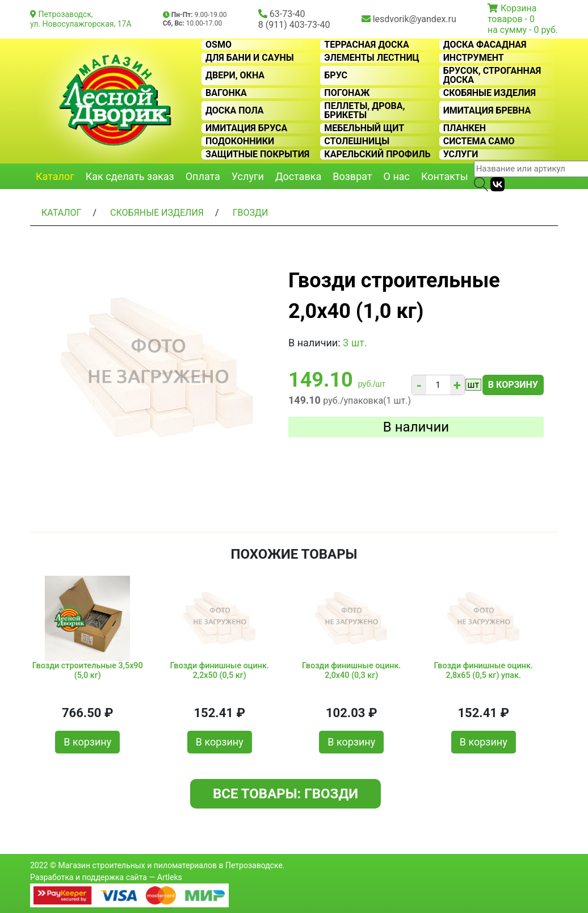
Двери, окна (235, 76)
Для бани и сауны (250, 58)
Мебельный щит (364, 128)
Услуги (461, 154)
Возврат (352, 176)
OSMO (219, 45)
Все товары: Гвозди (285, 794)
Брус (336, 76)
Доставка (298, 176)
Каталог (55, 176)
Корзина (518, 8)
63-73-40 (287, 14)
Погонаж (347, 93)
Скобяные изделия (490, 93)
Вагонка (226, 93)
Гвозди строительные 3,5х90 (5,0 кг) (88, 671)
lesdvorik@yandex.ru (415, 19)
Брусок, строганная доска (492, 76)
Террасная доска (366, 45)
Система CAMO (479, 141)
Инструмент (474, 58)
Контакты (445, 176)
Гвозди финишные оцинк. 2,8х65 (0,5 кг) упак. (484, 671)
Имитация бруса (246, 128)
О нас (397, 176)
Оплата (203, 176)
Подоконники (240, 141)
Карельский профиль (377, 154)
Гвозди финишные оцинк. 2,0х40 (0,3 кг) (351, 671)
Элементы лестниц (371, 58)
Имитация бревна (487, 111)
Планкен (465, 128)
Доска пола (235, 111)
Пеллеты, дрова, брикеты (364, 111)
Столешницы (357, 141)
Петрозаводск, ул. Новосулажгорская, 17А (81, 19)
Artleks (170, 877)
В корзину (513, 385)
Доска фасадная (485, 45)
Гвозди (251, 213)
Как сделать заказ (130, 176)
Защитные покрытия (257, 154)
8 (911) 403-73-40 (294, 25)
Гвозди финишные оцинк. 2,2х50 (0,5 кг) (220, 671)
